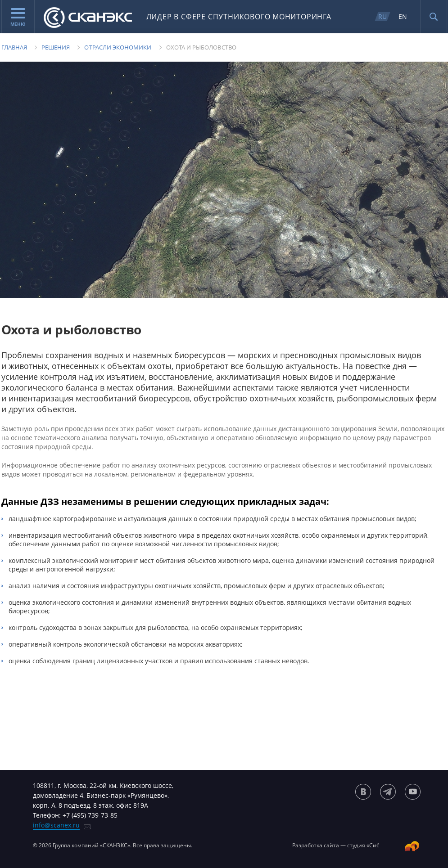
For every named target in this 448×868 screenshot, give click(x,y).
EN (403, 16)
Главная (14, 47)
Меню (18, 18)
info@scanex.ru (56, 825)
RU (382, 16)
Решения (56, 47)
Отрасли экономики (118, 47)
